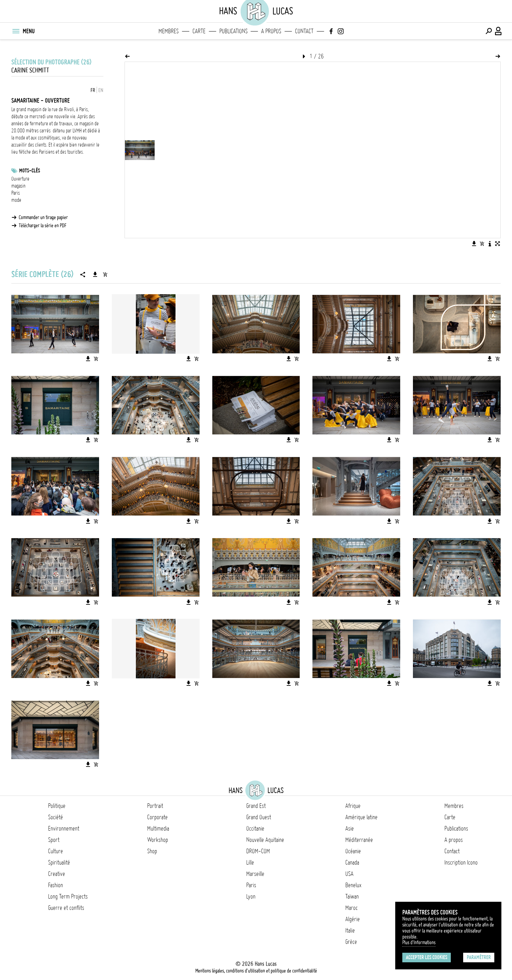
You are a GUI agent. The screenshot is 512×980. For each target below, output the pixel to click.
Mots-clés (30, 171)
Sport (54, 840)
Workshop (158, 840)
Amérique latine (361, 817)
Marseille (255, 874)
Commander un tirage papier (43, 217)
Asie (350, 828)
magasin (18, 186)
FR (93, 90)
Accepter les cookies (427, 957)
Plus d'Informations (419, 942)
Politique (57, 806)
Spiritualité (59, 862)
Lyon (251, 896)
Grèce (351, 942)
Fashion (56, 885)
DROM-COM (258, 851)
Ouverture (20, 179)
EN (101, 90)
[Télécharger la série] (95, 274)
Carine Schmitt (30, 70)
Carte (199, 31)
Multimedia (158, 828)
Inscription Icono (461, 862)
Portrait (155, 806)
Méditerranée (359, 840)
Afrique (353, 806)
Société (56, 817)
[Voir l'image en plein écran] (497, 244)
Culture (56, 851)
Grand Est (256, 806)
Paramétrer (479, 957)
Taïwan (352, 896)
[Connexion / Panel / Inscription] (499, 31)
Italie (350, 930)
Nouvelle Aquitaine (265, 840)
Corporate (157, 817)
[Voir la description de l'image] (490, 244)
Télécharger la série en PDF (43, 226)
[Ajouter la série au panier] (105, 274)
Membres (169, 31)
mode (16, 200)
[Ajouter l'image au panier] (482, 244)
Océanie (353, 851)
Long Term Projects (68, 896)
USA (349, 874)
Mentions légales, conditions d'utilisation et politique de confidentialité (256, 971)
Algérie (353, 919)
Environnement (64, 828)
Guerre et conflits (66, 908)
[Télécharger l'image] (474, 244)
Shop (152, 851)
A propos (271, 31)
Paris (16, 193)
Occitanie (255, 828)
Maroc (352, 908)
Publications (234, 31)
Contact (304, 31)
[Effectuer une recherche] (489, 31)
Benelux (353, 885)
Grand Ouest (259, 817)
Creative (57, 874)
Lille (250, 862)
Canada (352, 862)
